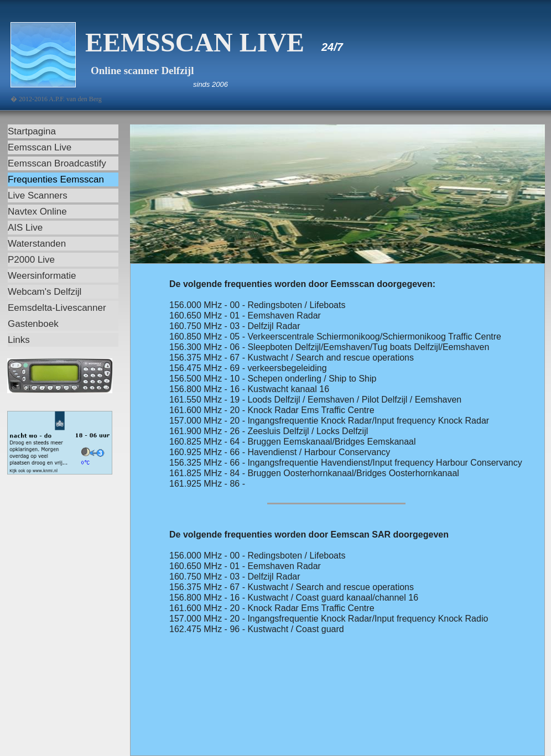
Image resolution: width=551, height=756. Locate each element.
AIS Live (25, 228)
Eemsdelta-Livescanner (57, 308)
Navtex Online (37, 212)
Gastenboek (33, 324)
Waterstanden (37, 244)
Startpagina (32, 131)
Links (19, 340)
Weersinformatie (42, 276)
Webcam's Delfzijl (45, 292)
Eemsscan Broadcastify (57, 163)
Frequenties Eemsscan (56, 179)
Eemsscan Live (40, 147)
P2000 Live (31, 260)
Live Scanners (38, 195)
